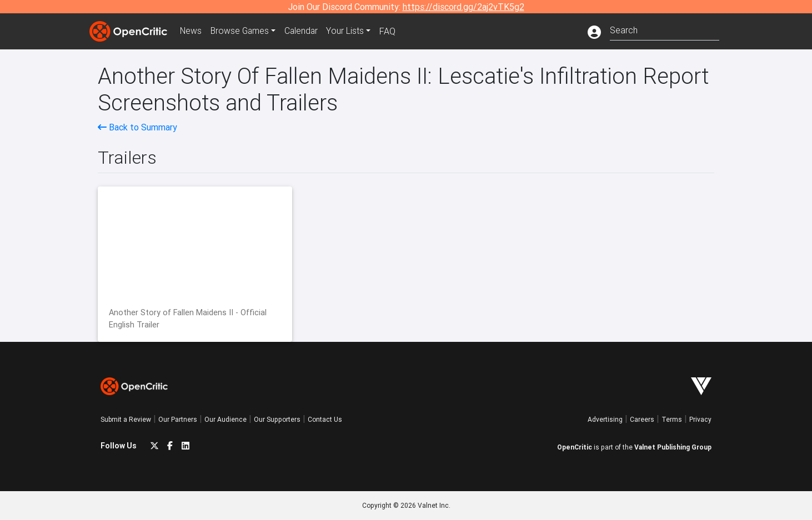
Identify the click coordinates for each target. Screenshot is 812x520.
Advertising (605, 419)
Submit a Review (126, 419)
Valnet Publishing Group (673, 447)
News (192, 31)
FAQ (391, 31)
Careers (642, 419)
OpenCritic (575, 447)
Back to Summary (137, 127)
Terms (672, 419)
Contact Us (325, 419)
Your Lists (349, 31)
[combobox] (665, 29)
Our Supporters (277, 419)
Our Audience (225, 419)
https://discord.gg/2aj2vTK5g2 (463, 7)
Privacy (700, 419)
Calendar (304, 31)
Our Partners (178, 419)
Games (242, 31)
